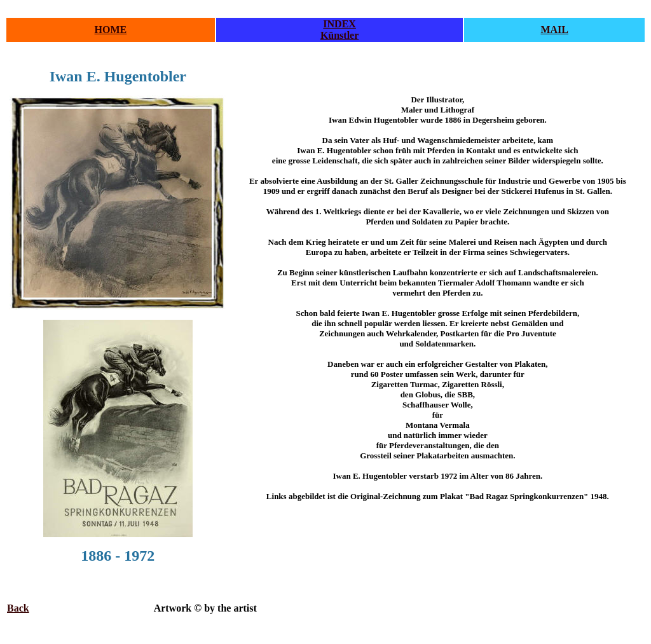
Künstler (339, 35)
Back (18, 608)
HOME (111, 30)
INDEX (339, 24)
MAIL (554, 30)
